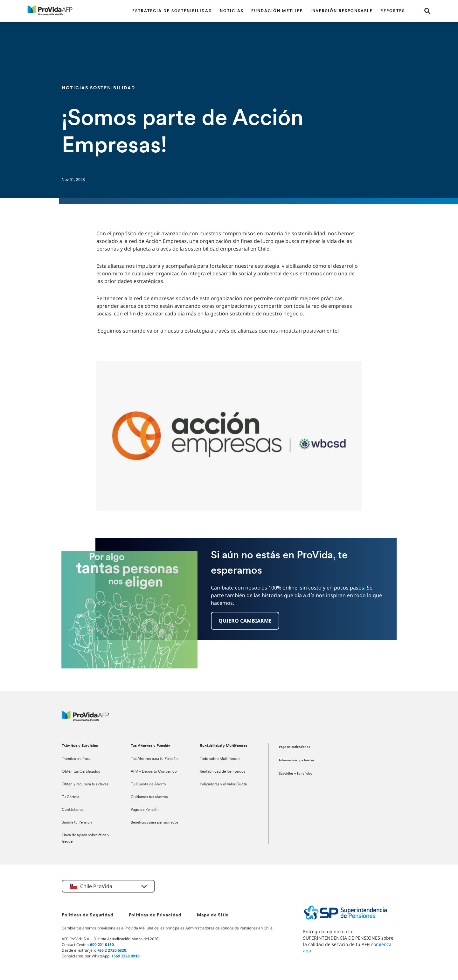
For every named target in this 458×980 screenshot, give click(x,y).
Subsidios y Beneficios (296, 774)
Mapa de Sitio (213, 915)
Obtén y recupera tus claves (85, 784)
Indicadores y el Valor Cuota (223, 784)
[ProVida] (85, 719)
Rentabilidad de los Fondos (222, 772)
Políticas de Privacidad (155, 915)
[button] (427, 11)
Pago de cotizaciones (295, 747)
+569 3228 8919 (125, 956)
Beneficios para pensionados (155, 823)
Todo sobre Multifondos (220, 759)
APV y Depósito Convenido (154, 772)
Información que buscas (297, 760)
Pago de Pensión (145, 810)
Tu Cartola (70, 797)
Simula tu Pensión (77, 823)
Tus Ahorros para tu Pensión (154, 759)
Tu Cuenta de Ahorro (148, 784)
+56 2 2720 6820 (112, 950)
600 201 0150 (102, 945)
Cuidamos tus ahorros (149, 797)
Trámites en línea (76, 759)
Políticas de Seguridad (87, 915)
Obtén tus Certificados (81, 772)
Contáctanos (73, 810)
